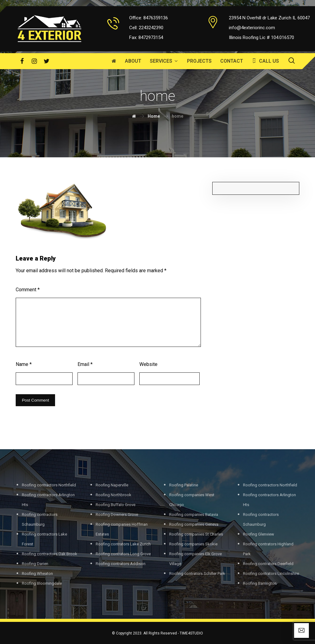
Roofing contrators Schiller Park (197, 573)
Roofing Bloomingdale (42, 583)
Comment (28, 290)
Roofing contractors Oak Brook (50, 554)
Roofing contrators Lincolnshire (271, 573)
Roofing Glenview (259, 534)
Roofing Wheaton (37, 573)
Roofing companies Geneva (194, 524)
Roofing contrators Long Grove (123, 554)
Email (85, 364)
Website (148, 364)
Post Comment (35, 400)
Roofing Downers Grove (117, 514)
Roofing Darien (35, 564)
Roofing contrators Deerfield (268, 564)
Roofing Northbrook (114, 495)
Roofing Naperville (112, 485)
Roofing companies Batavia (194, 514)
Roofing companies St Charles (196, 534)
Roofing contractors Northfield (49, 485)
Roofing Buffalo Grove (116, 505)
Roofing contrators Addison (121, 564)
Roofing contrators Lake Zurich (123, 544)
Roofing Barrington (260, 583)
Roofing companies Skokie (193, 544)
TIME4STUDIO (191, 633)
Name (24, 364)
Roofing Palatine (184, 485)
